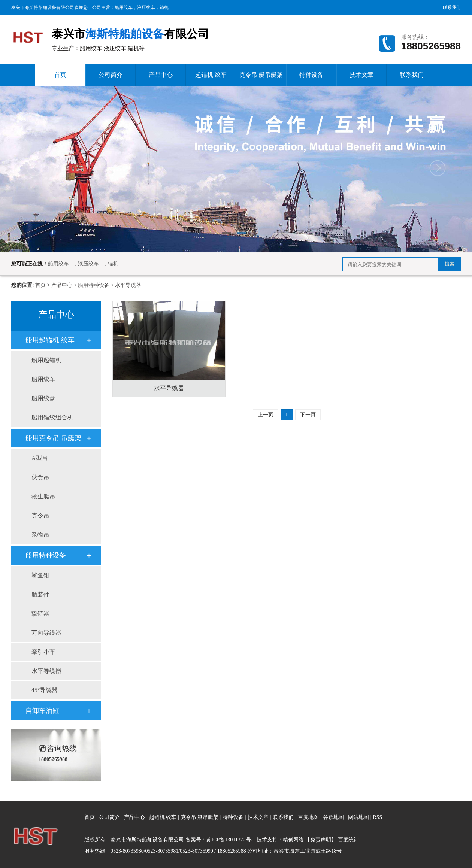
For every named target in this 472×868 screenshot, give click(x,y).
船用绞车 (124, 7)
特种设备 (311, 75)
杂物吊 (40, 535)
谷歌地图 (333, 817)
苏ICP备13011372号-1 (231, 840)
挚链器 (40, 614)
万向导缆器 (46, 633)
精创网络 (293, 840)
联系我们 (452, 7)
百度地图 (308, 817)
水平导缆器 (128, 285)
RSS (377, 817)
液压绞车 (146, 7)
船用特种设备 (94, 285)
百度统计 (348, 840)
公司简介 (111, 75)
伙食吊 (40, 477)
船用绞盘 (43, 398)
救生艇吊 (43, 496)
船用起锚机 (46, 360)
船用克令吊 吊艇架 (53, 438)
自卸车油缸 (42, 711)
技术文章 (361, 75)
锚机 (164, 7)
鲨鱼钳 (40, 575)
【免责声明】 (321, 840)
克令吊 (40, 515)
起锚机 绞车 (211, 75)
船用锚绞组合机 (52, 417)
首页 (60, 77)
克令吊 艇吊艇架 (261, 75)
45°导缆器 (45, 690)
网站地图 (359, 817)
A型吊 (40, 458)
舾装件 (40, 594)
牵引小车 (43, 652)
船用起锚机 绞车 (50, 340)
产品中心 (161, 75)
